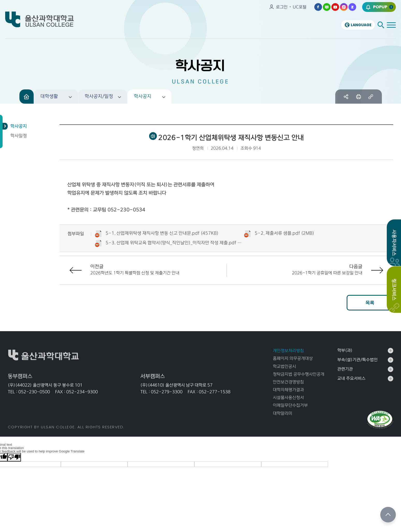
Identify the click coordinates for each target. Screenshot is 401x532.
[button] (56, 97)
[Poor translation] (14, 457)
